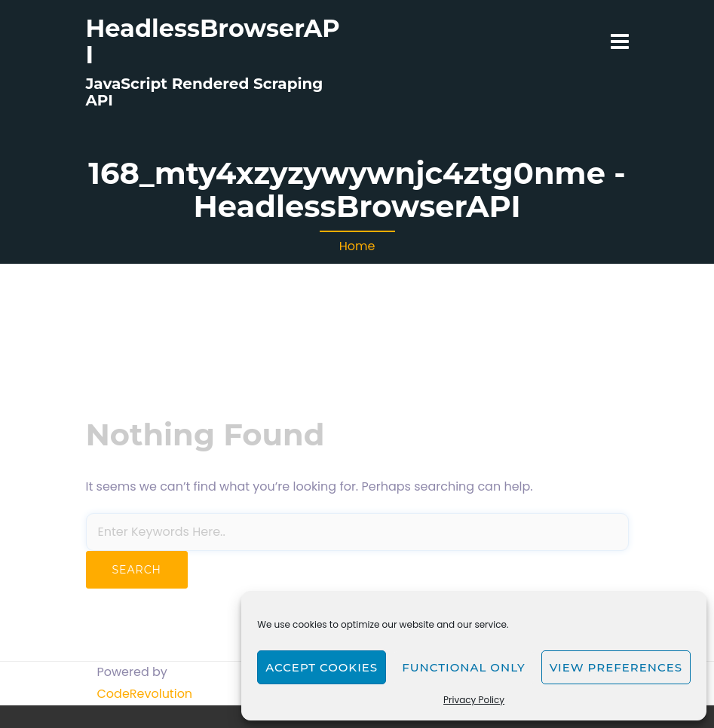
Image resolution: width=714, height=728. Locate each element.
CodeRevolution (145, 694)
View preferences (616, 667)
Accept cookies (322, 667)
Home (357, 246)
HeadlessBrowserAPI (213, 41)
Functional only (463, 667)
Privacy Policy (474, 700)
